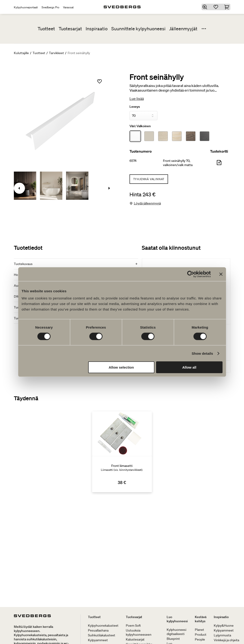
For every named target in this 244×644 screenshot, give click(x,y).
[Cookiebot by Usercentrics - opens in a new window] (191, 274)
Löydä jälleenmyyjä (147, 203)
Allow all (189, 367)
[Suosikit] (217, 7)
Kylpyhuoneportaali (26, 7)
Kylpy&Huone (224, 626)
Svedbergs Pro (50, 7)
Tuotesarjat (70, 29)
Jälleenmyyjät (183, 29)
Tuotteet (46, 29)
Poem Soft (133, 626)
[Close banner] (221, 274)
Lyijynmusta (222, 635)
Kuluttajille (21, 53)
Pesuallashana (98, 630)
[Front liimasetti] (122, 452)
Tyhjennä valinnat (149, 179)
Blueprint (173, 639)
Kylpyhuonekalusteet (103, 626)
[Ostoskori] (228, 7)
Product (201, 635)
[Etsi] (205, 7)
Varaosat (68, 7)
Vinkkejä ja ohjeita (226, 640)
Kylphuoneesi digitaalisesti (176, 632)
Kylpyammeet (98, 640)
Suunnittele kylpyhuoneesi (138, 29)
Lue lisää (137, 99)
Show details (202, 353)
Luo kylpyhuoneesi (177, 619)
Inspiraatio (97, 29)
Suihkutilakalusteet (102, 635)
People (200, 639)
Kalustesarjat (135, 639)
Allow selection (121, 367)
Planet (199, 630)
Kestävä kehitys (201, 619)
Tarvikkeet (56, 53)
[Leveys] (144, 116)
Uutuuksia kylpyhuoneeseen (139, 632)
